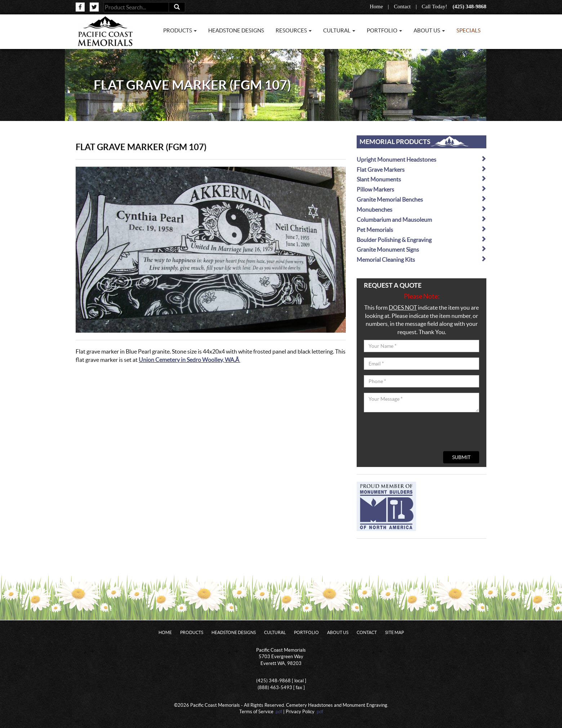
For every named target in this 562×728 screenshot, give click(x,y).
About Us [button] (429, 30)
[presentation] (419, 432)
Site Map (394, 632)
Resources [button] (294, 30)
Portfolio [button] (384, 30)
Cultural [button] (339, 30)
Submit (461, 457)
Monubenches (421, 209)
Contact (402, 6)
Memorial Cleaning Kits (421, 259)
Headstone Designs (236, 30)
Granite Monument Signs (421, 249)
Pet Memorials (421, 230)
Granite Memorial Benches (421, 199)
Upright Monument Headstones (421, 159)
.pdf (278, 712)
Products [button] (180, 30)
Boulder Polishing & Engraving (421, 240)
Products (192, 632)
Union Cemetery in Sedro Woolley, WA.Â (189, 360)
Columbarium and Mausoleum (421, 219)
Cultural (275, 632)
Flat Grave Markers (421, 169)
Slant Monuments (421, 179)
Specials (469, 30)
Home (376, 6)
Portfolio (306, 632)
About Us (338, 632)
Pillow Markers (421, 189)
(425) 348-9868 (469, 6)
